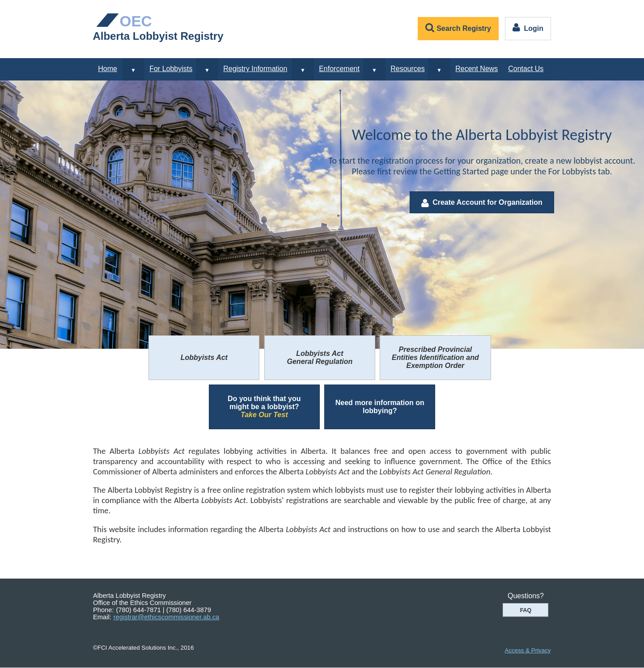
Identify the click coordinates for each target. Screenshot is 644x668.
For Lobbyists (171, 69)
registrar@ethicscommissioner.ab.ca (166, 617)
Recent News (477, 69)
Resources (407, 69)
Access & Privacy (528, 650)
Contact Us (526, 69)
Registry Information (255, 69)
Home (108, 69)
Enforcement (339, 69)
